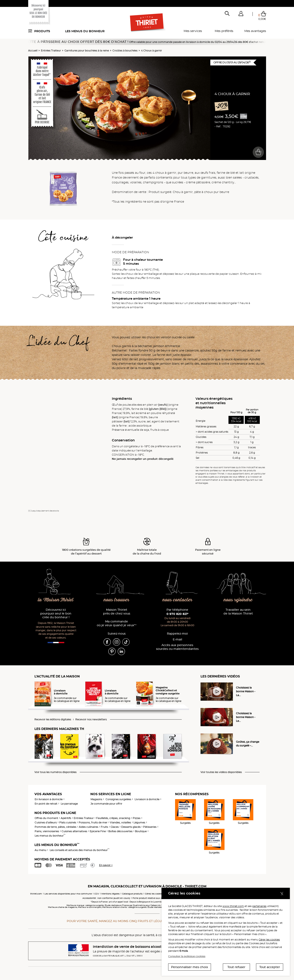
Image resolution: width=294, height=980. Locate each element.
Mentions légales (110, 894)
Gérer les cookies (269, 940)
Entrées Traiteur (51, 50)
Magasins (96, 799)
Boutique (141, 831)
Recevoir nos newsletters (91, 719)
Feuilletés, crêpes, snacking (113, 818)
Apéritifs (66, 818)
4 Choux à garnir (151, 50)
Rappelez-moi (177, 634)
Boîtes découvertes (120, 831)
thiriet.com (36, 894)
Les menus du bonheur (85, 31)
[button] (241, 14)
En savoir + (106, 865)
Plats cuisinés (68, 822)
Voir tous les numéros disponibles (56, 772)
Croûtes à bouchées (125, 50)
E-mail (177, 639)
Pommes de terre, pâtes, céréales (56, 827)
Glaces (115, 827)
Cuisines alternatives (74, 831)
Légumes (139, 822)
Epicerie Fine (98, 831)
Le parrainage (69, 804)
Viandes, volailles (121, 822)
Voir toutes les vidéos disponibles (221, 772)
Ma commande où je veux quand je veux (117, 623)
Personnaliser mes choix (190, 967)
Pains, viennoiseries (47, 831)
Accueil (33, 50)
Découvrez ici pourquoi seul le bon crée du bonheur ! (56, 614)
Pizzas (137, 818)
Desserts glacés (131, 827)
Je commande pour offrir (106, 804)
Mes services (193, 31)
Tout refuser (236, 967)
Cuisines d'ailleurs (46, 822)
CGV (97, 894)
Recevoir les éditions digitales (53, 719)
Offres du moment (46, 818)
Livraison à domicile (147, 799)
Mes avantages (255, 31)
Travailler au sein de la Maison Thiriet (238, 612)
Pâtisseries (150, 827)
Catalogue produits (132, 894)
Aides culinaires (89, 827)
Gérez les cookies (154, 894)
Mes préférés (224, 31)
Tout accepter (270, 967)
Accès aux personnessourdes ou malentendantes (177, 647)
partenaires (259, 906)
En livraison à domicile (49, 799)
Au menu (40, 850)
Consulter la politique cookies (187, 956)
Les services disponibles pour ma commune (68, 894)
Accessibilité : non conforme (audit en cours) (106, 898)
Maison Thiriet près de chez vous (117, 612)
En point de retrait (46, 804)
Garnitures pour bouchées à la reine (87, 50)
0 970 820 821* (177, 614)
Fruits (104, 827)
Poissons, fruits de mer (93, 822)
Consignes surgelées (118, 799)
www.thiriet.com (233, 906)
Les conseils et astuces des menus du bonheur (80, 850)
